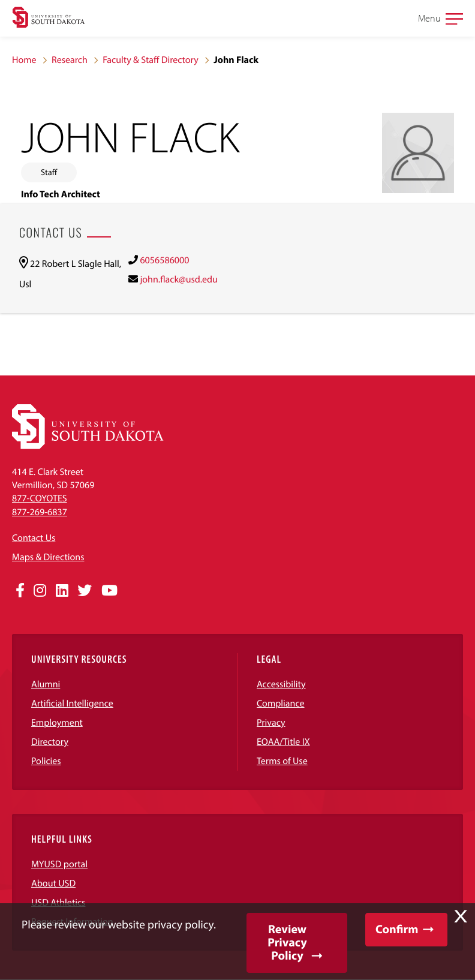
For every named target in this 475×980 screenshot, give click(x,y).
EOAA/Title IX (283, 742)
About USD (53, 883)
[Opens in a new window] (20, 591)
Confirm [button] (397, 929)
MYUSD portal (59, 864)
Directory (50, 742)
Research (70, 60)
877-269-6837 (40, 512)
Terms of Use (282, 761)
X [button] (461, 916)
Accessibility (281, 684)
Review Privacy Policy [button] (287, 943)
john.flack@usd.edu (178, 279)
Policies (46, 761)
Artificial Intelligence (72, 704)
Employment (57, 723)
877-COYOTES (40, 498)
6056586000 (164, 260)
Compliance (281, 704)
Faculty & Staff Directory (151, 60)
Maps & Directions (48, 557)
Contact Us (34, 538)
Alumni (46, 684)
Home (24, 60)
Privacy (271, 723)
